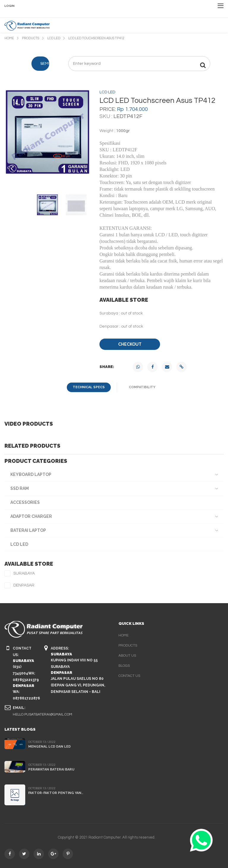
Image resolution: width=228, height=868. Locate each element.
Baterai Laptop (28, 530)
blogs (124, 666)
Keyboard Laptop (31, 474)
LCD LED (54, 38)
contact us (129, 676)
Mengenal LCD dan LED (49, 747)
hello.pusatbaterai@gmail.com (42, 714)
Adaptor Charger (31, 516)
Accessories (25, 502)
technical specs (89, 387)
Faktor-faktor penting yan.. (56, 793)
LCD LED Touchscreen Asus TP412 (96, 38)
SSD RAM (20, 488)
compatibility (142, 387)
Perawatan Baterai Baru (51, 769)
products (128, 646)
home (123, 635)
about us (127, 656)
